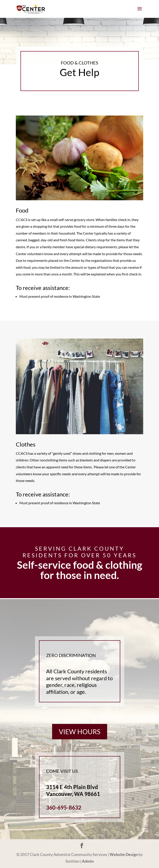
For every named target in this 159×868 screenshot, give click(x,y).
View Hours (80, 732)
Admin (88, 861)
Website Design (124, 854)
